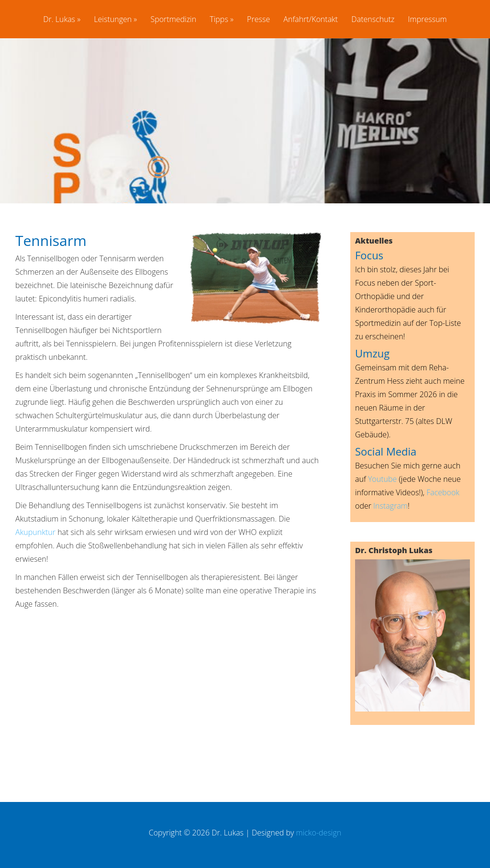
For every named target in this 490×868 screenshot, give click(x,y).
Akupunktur (35, 532)
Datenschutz (373, 20)
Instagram (390, 506)
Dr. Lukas (59, 20)
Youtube (382, 479)
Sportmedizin (173, 20)
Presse (258, 20)
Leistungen (113, 20)
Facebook (443, 492)
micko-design (318, 833)
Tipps (219, 20)
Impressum (428, 20)
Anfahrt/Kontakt (311, 20)
